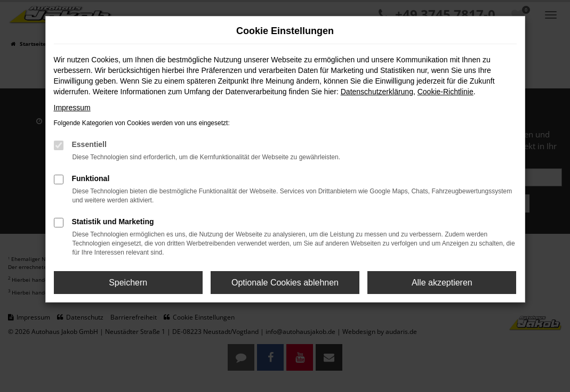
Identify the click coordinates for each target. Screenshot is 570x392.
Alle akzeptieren (442, 283)
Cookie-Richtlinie (445, 92)
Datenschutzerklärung (377, 92)
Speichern (128, 283)
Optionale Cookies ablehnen (285, 283)
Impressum (72, 108)
